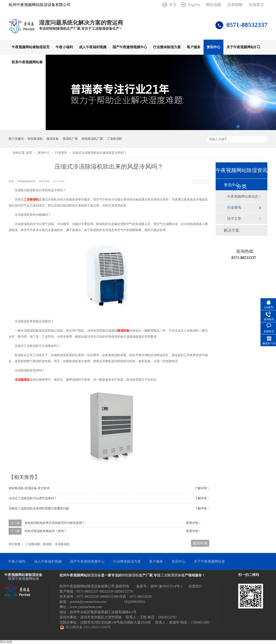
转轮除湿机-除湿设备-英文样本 (29, 488)
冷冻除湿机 (62, 544)
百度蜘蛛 (235, 5)
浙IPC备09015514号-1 (166, 586)
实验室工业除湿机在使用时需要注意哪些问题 (39, 508)
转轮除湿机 (35, 139)
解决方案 (232, 230)
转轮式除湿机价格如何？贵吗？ (46, 531)
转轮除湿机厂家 (92, 139)
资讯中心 (213, 47)
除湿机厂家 (70, 139)
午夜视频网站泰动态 (243, 196)
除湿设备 (53, 139)
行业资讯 (61, 153)
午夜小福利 (64, 47)
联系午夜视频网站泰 (27, 62)
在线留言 (256, 5)
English (194, 5)
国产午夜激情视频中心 (130, 47)
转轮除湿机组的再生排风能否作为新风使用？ (55, 523)
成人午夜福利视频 (93, 47)
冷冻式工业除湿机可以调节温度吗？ (33, 498)
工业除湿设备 (171, 575)
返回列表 (201, 182)
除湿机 (47, 544)
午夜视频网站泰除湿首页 (31, 47)
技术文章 (234, 218)
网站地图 (213, 5)
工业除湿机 (114, 139)
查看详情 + (193, 523)
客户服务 (194, 47)
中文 (173, 5)
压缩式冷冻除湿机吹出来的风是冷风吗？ (100, 153)
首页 (30, 153)
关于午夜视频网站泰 (242, 47)
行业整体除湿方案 (167, 47)
